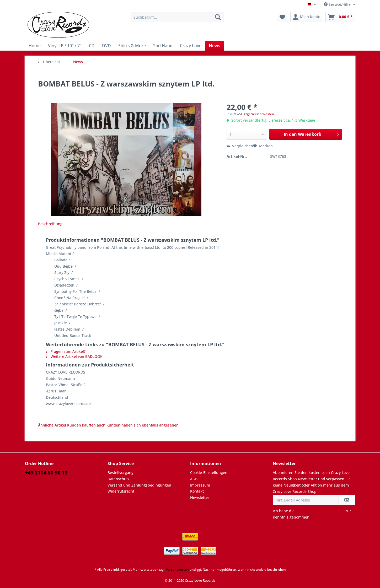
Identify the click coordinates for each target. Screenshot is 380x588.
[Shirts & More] (132, 46)
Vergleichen (240, 146)
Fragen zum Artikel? (66, 351)
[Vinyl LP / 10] (65, 46)
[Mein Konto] (307, 17)
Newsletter (200, 497)
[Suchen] (218, 17)
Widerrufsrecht (121, 491)
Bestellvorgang (121, 473)
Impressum (200, 485)
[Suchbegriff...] (177, 17)
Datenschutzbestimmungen (320, 511)
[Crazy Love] (191, 46)
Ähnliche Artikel (52, 425)
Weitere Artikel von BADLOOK (74, 356)
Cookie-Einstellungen (209, 473)
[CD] (92, 46)
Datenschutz (119, 479)
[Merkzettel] (282, 17)
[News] (215, 46)
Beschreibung (50, 224)
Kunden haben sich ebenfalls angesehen (143, 425)
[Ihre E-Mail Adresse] (306, 500)
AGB (194, 479)
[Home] (35, 46)
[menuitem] (177, 20)
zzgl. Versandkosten (259, 114)
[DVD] (106, 46)
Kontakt (197, 491)
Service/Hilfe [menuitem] (338, 4)
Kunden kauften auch (86, 425)
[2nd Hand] (163, 46)
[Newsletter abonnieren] (347, 500)
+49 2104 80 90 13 (46, 473)
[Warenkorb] (340, 17)
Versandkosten (177, 570)
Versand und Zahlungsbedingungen (139, 485)
